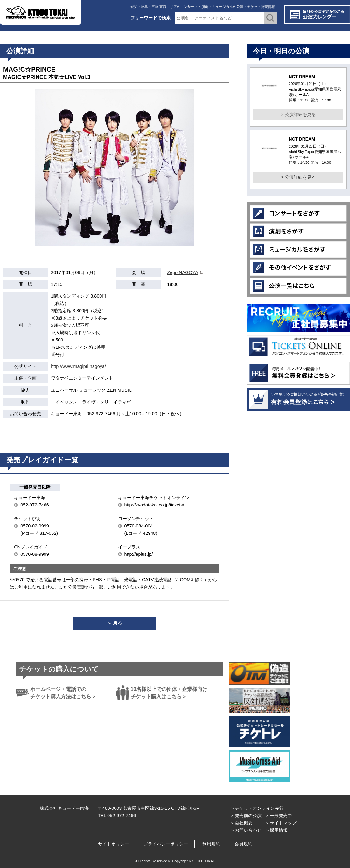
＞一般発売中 (279, 816)
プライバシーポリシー (166, 844)
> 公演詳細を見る (298, 114)
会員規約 (243, 844)
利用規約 (211, 844)
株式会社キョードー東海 (64, 808)
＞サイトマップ (281, 823)
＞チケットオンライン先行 (257, 808)
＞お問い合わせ (246, 830)
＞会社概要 (241, 823)
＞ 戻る (115, 623)
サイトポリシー (114, 844)
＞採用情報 (276, 830)
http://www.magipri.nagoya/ (78, 366)
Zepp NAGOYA (182, 272)
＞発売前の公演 (246, 816)
